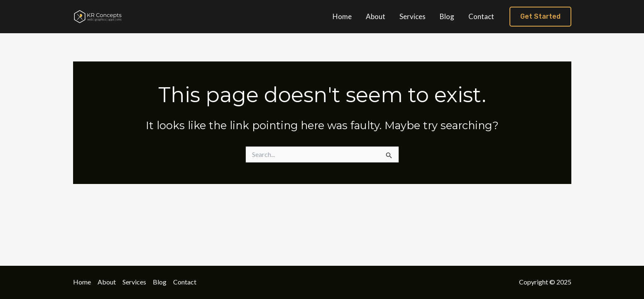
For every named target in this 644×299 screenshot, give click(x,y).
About (107, 282)
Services (134, 282)
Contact (185, 282)
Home (82, 282)
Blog (160, 282)
